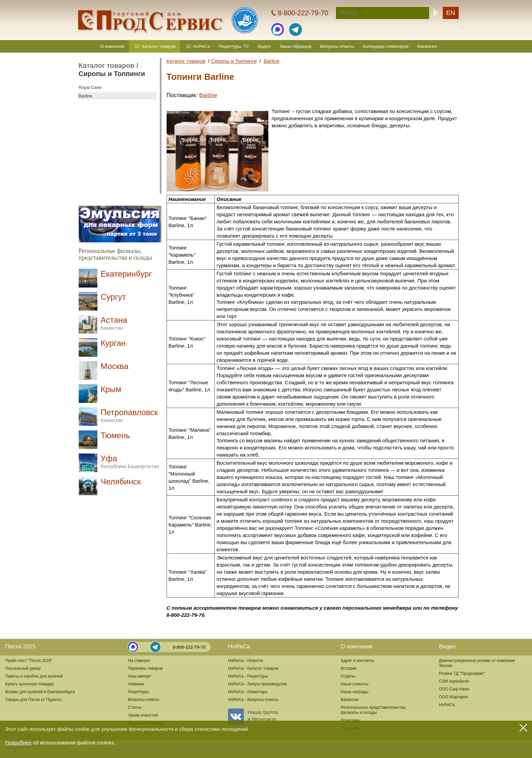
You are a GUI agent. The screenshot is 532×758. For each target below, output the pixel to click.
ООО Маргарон (453, 697)
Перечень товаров (145, 668)
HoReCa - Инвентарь (248, 692)
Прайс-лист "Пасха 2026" (29, 661)
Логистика (350, 720)
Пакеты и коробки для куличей (34, 676)
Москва (115, 366)
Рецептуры (138, 692)
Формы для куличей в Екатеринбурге (40, 692)
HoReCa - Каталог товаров (253, 668)
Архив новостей (143, 715)
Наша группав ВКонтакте (253, 716)
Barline (85, 96)
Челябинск (121, 482)
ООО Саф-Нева (454, 689)
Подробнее (18, 743)
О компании (113, 46)
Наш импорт (139, 676)
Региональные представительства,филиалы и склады (374, 710)
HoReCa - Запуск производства (258, 684)
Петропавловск (129, 415)
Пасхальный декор (23, 668)
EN (451, 13)
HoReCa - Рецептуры (248, 676)
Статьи (135, 707)
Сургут (113, 297)
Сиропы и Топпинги (112, 74)
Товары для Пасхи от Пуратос (33, 700)
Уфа (130, 461)
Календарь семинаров (386, 46)
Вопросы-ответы (337, 46)
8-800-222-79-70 (189, 647)
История (349, 668)
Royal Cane (90, 87)
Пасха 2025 (20, 646)
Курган (113, 343)
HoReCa (202, 46)
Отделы (348, 676)
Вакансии (427, 46)
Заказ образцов (296, 46)
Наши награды (355, 692)
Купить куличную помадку (30, 684)
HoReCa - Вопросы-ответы (253, 700)
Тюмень (116, 435)
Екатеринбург (126, 274)
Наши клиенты (355, 684)
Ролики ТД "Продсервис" (462, 673)
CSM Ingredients (454, 681)
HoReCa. (447, 705)
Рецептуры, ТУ (234, 46)
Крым (111, 389)
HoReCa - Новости (245, 661)
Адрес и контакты (357, 661)
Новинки (136, 684)
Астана (114, 323)
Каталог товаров (159, 46)
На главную (139, 661)
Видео (264, 46)
